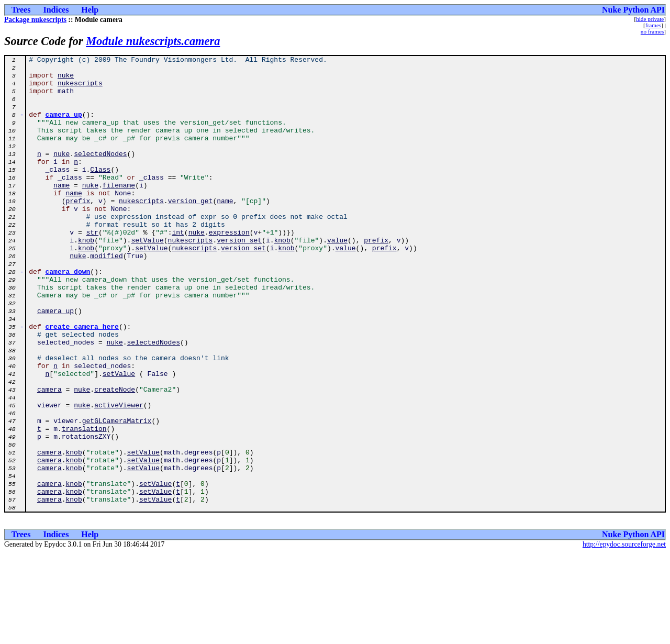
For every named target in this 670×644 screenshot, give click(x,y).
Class (100, 193)
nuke (66, 80)
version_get (191, 230)
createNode (115, 457)
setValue (147, 277)
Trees (21, 10)
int (178, 268)
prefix (78, 230)
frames (653, 25)
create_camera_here (82, 381)
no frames (652, 31)
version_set (239, 277)
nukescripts (80, 89)
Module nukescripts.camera (153, 41)
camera (49, 457)
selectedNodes (100, 174)
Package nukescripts (35, 20)
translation (84, 504)
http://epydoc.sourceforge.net (624, 635)
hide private (650, 19)
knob (86, 277)
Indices (56, 10)
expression (229, 268)
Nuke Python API (633, 10)
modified (106, 296)
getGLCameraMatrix (117, 494)
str (92, 268)
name (62, 212)
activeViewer (119, 475)
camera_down (68, 315)
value (337, 277)
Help (90, 10)
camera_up (64, 127)
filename (119, 212)
